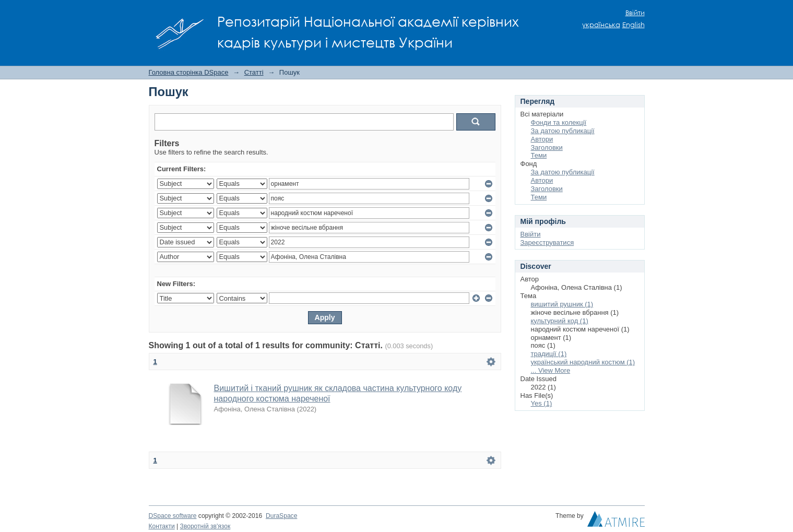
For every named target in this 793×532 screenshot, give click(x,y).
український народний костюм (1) (583, 362)
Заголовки (547, 147)
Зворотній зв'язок (205, 526)
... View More (551, 370)
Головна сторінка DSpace (189, 72)
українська (601, 25)
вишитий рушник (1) (562, 304)
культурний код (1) (560, 321)
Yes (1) (542, 403)
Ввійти (635, 13)
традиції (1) (549, 354)
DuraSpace (281, 516)
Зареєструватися (547, 243)
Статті (254, 72)
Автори (542, 139)
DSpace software (173, 516)
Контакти (162, 526)
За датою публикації (563, 131)
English (634, 25)
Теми (539, 155)
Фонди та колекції (559, 122)
